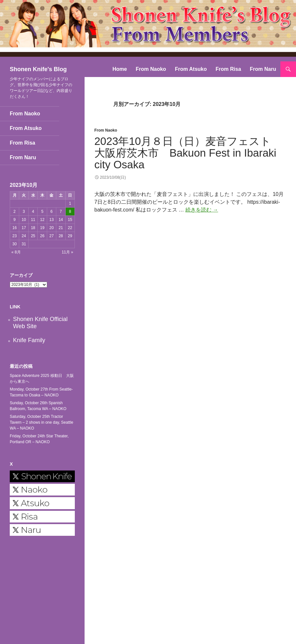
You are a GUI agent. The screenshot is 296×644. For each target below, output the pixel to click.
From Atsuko (191, 69)
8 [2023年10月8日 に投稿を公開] (70, 212)
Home (120, 69)
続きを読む (202, 210)
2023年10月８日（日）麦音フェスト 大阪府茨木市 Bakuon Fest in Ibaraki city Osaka (188, 153)
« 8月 (16, 252)
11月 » (67, 252)
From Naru (263, 69)
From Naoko (151, 69)
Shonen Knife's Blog (38, 69)
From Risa (228, 69)
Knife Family (29, 340)
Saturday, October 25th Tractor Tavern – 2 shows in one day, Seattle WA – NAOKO (41, 422)
